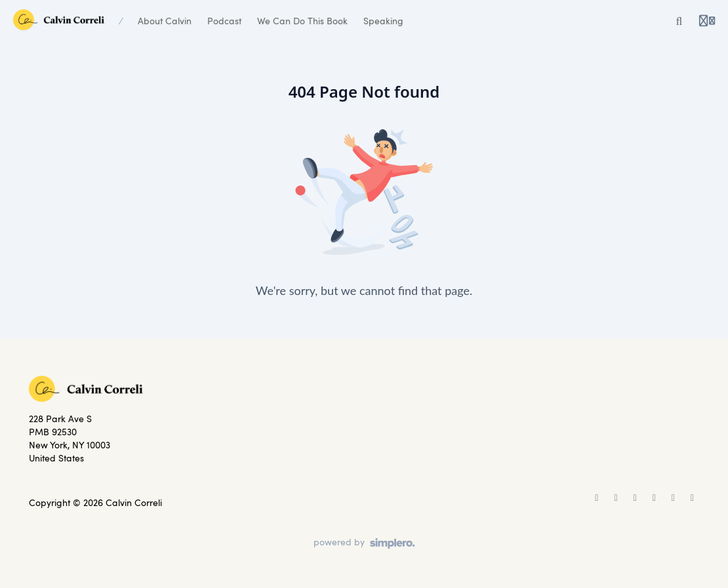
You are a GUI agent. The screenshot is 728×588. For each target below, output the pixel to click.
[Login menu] (707, 21)
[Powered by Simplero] (364, 543)
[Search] (679, 21)
